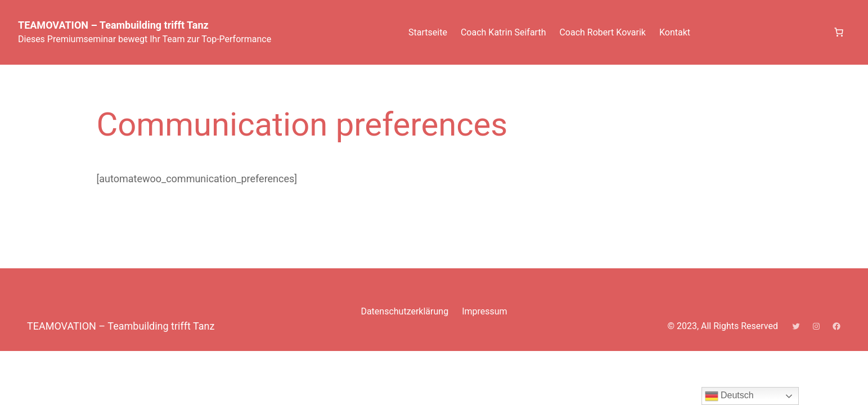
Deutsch (729, 396)
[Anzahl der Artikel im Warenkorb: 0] (839, 32)
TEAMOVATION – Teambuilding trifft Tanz (113, 25)
